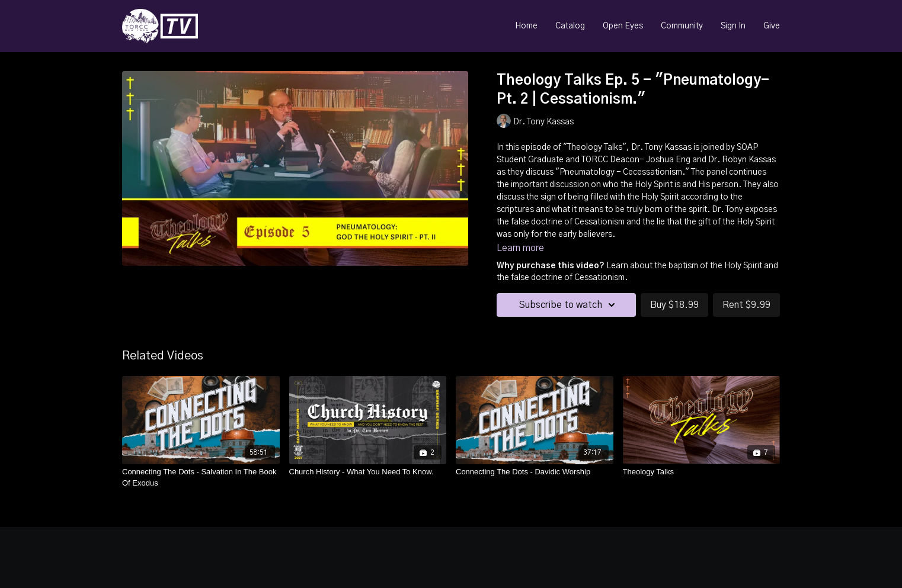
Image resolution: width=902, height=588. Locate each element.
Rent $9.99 (746, 305)
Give (772, 26)
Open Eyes (623, 26)
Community (682, 26)
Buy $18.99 (674, 305)
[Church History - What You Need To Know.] (368, 472)
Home (526, 26)
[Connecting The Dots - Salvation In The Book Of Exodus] (201, 478)
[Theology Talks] (702, 472)
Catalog (570, 26)
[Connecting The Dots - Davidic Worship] (535, 472)
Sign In (733, 26)
